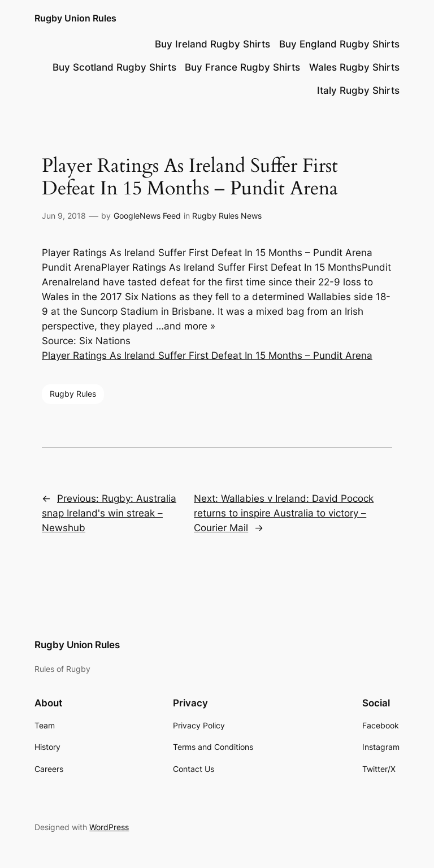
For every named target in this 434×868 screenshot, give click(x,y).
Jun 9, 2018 (64, 216)
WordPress (109, 827)
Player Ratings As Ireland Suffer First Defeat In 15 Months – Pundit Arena (207, 355)
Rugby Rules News (227, 216)
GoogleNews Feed (147, 216)
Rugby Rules (73, 394)
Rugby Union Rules (75, 18)
